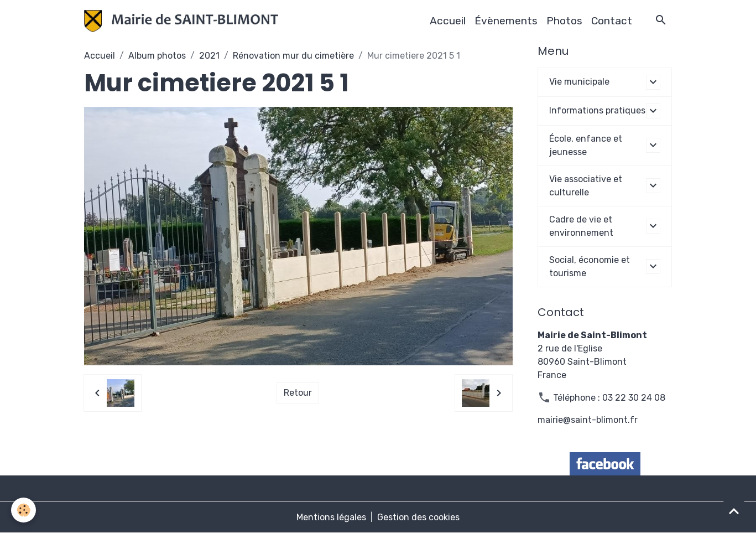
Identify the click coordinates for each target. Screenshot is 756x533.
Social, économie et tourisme (590, 266)
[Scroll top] (734, 511)
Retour (298, 393)
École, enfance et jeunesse (586, 145)
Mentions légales (331, 517)
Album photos (157, 56)
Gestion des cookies (418, 517)
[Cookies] (24, 510)
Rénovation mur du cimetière (293, 56)
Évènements (506, 21)
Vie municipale (579, 82)
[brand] (184, 21)
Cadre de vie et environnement (581, 226)
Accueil (448, 21)
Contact (612, 21)
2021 (209, 56)
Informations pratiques (597, 110)
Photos (564, 21)
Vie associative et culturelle (586, 186)
